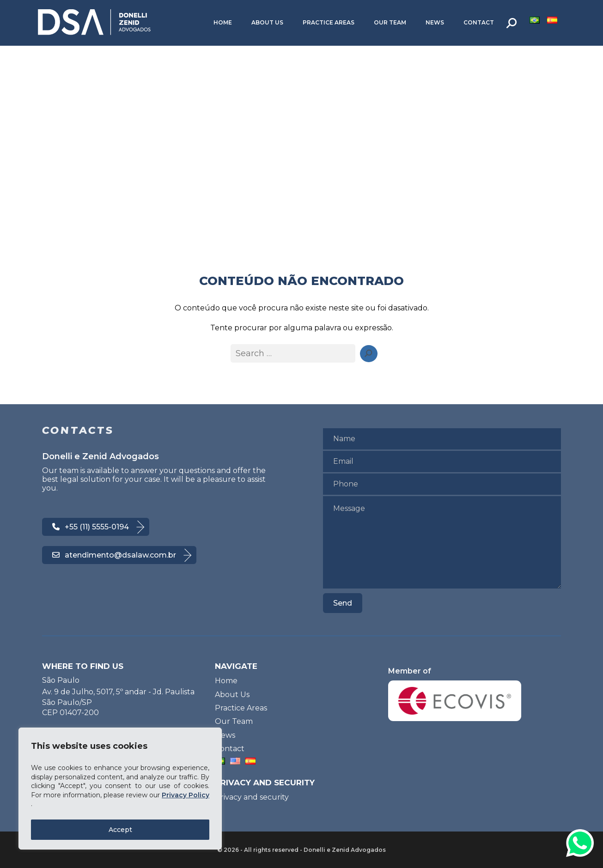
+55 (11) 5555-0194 (91, 527)
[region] (120, 789)
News (435, 22)
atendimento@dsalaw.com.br (114, 555)
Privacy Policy (186, 795)
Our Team (390, 22)
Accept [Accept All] (120, 830)
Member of (455, 694)
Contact (479, 22)
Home (223, 22)
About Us (267, 22)
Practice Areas (329, 22)
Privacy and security (252, 797)
